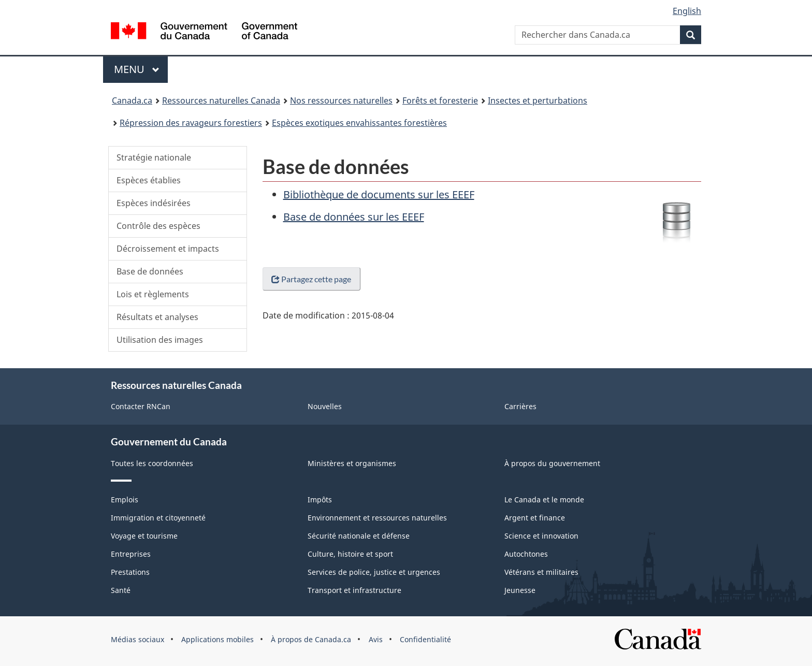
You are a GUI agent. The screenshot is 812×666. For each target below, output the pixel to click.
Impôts (320, 499)
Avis (376, 639)
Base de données (150, 271)
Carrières (520, 406)
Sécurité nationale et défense (359, 536)
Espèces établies (149, 180)
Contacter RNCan (141, 406)
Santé (121, 590)
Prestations (130, 572)
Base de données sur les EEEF (354, 217)
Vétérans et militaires (541, 572)
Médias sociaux (137, 639)
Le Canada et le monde (544, 499)
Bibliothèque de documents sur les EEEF (379, 194)
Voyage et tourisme (144, 536)
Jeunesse (520, 590)
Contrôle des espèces (158, 226)
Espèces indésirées (154, 203)
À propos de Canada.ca (311, 639)
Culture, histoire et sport (350, 554)
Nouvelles (325, 406)
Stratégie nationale (154, 157)
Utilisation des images (160, 340)
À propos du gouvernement (552, 463)
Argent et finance (535, 518)
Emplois (125, 499)
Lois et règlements (153, 294)
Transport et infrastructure (354, 590)
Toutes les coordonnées (152, 463)
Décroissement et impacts (168, 249)
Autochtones (526, 554)
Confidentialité (425, 639)
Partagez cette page (311, 285)
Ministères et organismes (352, 463)
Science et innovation (541, 536)
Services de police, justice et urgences (374, 572)
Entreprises (131, 554)
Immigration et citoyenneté (158, 518)
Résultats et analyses (157, 317)
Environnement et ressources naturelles (377, 518)
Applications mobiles (218, 639)
